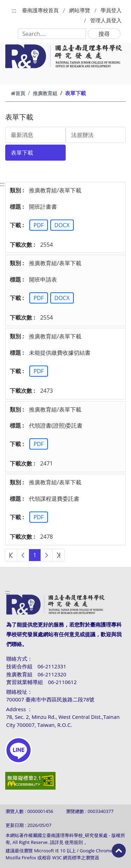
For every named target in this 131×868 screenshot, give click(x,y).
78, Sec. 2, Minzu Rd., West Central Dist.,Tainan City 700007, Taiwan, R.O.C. (63, 721)
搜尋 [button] (104, 34)
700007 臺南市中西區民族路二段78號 (50, 699)
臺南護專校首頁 (40, 10)
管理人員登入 (106, 20)
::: (14, 10)
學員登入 (111, 10)
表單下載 (22, 153)
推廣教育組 (45, 93)
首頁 (18, 93)
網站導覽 (80, 10)
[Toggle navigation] (15, 77)
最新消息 (22, 135)
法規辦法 (82, 135)
